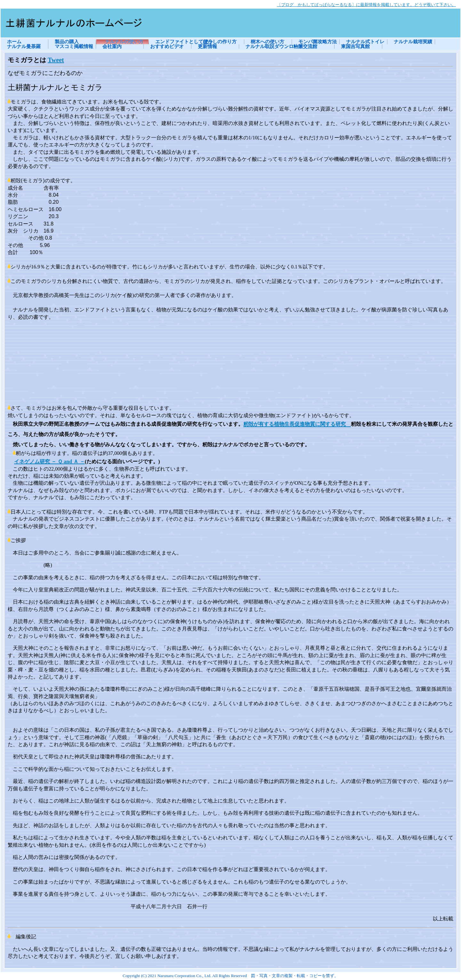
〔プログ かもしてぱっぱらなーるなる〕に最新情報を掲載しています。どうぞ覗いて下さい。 (366, 5)
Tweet (56, 60)
